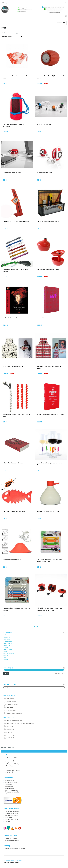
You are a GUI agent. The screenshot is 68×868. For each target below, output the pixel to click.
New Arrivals (9, 772)
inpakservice (9, 787)
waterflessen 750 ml (12, 758)
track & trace (9, 817)
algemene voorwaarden (13, 793)
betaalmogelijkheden (12, 815)
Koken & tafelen (8, 645)
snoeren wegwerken (12, 760)
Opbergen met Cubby (12, 764)
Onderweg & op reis (9, 653)
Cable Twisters (8, 637)
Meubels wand (8, 649)
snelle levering (10, 780)
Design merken (8, 641)
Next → (37, 626)
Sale (5, 657)
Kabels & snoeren (9, 643)
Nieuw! (5, 651)
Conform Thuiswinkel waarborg (15, 849)
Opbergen (6, 655)
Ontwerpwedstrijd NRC (13, 770)
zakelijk (8, 821)
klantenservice (10, 789)
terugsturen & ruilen (12, 813)
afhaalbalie (9, 785)
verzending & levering (12, 811)
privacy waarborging (12, 791)
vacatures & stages (12, 819)
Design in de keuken (12, 762)
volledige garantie (11, 782)
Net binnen (9, 768)
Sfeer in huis (9, 766)
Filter (6, 673)
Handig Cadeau (6, 747)
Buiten (5, 635)
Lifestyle (6, 647)
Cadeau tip (7, 639)
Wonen (6, 659)
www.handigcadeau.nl (11, 862)
